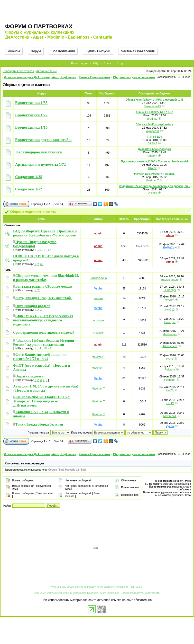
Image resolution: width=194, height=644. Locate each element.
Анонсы (14, 51)
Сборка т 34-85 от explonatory (154, 124)
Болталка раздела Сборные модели (44, 286)
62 (49, 250)
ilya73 (170, 359)
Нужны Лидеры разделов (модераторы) (35, 244)
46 (49, 349)
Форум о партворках (39, 26)
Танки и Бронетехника (94, 77)
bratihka (152, 119)
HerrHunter (170, 334)
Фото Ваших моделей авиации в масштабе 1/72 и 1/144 (40, 357)
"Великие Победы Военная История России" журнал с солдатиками (44, 343)
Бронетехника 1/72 (31, 115)
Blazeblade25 (152, 106)
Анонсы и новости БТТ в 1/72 (154, 112)
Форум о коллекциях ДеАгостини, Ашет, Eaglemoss (40, 77)
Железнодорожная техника (38, 152)
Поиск (107, 63)
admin (98, 233)
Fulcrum (170, 369)
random (152, 156)
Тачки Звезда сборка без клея (39, 424)
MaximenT (152, 180)
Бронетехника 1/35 (31, 103)
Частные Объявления (138, 51)
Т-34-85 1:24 (154, 137)
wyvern (98, 298)
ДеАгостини (82, 587)
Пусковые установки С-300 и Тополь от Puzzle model (154, 161)
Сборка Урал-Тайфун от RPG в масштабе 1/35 (154, 100)
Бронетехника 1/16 (31, 127)
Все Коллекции (63, 51)
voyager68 (152, 131)
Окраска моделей (30, 376)
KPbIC (170, 403)
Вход (120, 63)
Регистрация (79, 63)
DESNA (152, 143)
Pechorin (170, 380)
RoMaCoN (170, 248)
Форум (36, 51)
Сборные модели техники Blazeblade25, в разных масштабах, (46, 278)
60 (41, 250)
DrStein (152, 193)
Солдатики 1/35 (29, 177)
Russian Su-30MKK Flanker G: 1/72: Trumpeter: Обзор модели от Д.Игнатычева (42, 401)
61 (45, 250)
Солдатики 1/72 (29, 189)
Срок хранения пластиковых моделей (44, 333)
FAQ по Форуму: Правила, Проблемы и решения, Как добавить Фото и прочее (45, 233)
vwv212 (170, 310)
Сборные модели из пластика (134, 77)
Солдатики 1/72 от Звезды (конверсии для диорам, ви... (154, 186)
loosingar (98, 320)
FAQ (96, 63)
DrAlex (152, 168)
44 (41, 349)
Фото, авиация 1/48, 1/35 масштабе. (44, 298)
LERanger (170, 290)
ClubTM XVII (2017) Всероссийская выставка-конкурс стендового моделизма (43, 320)
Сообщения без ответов (18, 71)
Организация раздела (33, 306)
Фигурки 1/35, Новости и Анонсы (154, 174)
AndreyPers (170, 346)
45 (45, 349)
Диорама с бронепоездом (154, 149)
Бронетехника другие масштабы (43, 140)
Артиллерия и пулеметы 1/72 (40, 164)
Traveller (98, 333)
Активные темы (46, 71)
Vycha (98, 288)
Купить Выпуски (98, 51)
